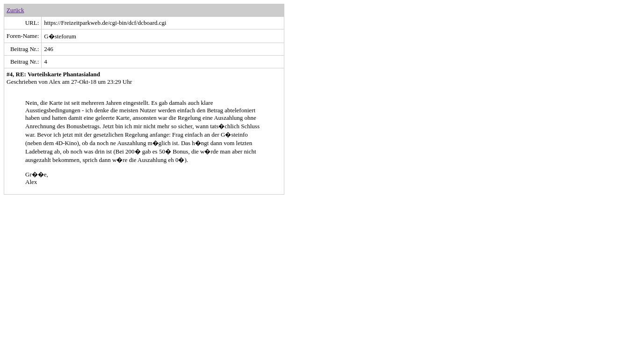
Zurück (15, 10)
